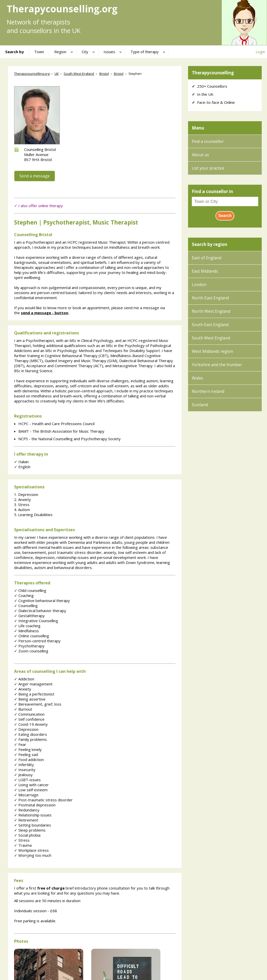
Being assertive (30, 699)
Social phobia (27, 835)
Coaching (24, 595)
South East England (210, 325)
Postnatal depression (35, 805)
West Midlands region (212, 351)
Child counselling (30, 590)
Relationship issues (33, 815)
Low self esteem (31, 790)
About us (200, 155)
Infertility (24, 765)
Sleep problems (30, 830)
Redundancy (27, 810)
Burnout (23, 709)
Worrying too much (33, 855)
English (22, 467)
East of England (207, 258)
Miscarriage (26, 795)
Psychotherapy (29, 646)
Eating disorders (31, 734)
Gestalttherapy (29, 616)
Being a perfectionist (34, 694)
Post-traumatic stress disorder (43, 800)
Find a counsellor (208, 141)
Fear (20, 744)
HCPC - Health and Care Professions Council (56, 424)
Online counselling (32, 636)
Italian (21, 462)
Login (260, 52)
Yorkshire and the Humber (217, 365)
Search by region (210, 244)
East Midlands (205, 271)
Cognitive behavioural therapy (42, 600)
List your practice (208, 168)
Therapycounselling (213, 73)
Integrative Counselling (36, 621)
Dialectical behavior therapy (40, 611)
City (85, 52)
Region (60, 52)
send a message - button (44, 313)
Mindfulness (27, 631)
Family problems (30, 739)
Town (39, 52)
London (199, 284)
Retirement (26, 820)
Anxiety (23, 689)
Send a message (35, 176)
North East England (210, 298)
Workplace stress (31, 850)
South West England (211, 338)
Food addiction (29, 760)
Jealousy (23, 775)
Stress (22, 840)
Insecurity (25, 770)
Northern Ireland (208, 391)
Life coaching (27, 626)
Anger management (33, 684)
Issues (109, 52)
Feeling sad (26, 754)
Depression (26, 729)
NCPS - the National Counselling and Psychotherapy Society (70, 439)
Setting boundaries (33, 825)
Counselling (26, 606)
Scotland (200, 405)
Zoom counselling (31, 651)
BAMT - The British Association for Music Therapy (61, 431)
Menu (198, 128)
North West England (211, 311)
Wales (197, 378)
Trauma (23, 845)
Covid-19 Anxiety (31, 724)
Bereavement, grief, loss (38, 704)
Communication (29, 714)
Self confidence (29, 719)
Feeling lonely (28, 749)
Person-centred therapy (37, 641)
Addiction (24, 679)
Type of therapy (145, 52)
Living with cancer (31, 785)
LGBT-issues (27, 780)
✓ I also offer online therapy (38, 206)
